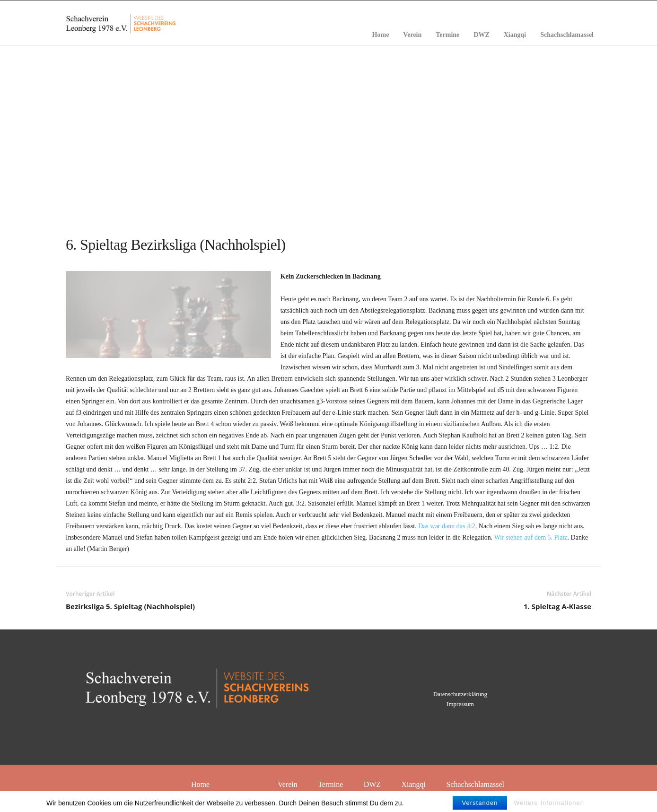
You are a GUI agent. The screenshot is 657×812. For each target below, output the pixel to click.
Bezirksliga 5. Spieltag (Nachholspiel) (130, 606)
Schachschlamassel (567, 35)
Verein (412, 35)
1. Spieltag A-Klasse (557, 606)
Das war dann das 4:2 (447, 526)
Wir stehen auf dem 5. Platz (531, 537)
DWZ (481, 35)
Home (381, 35)
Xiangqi (515, 35)
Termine (447, 35)
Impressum (460, 704)
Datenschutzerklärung (460, 694)
